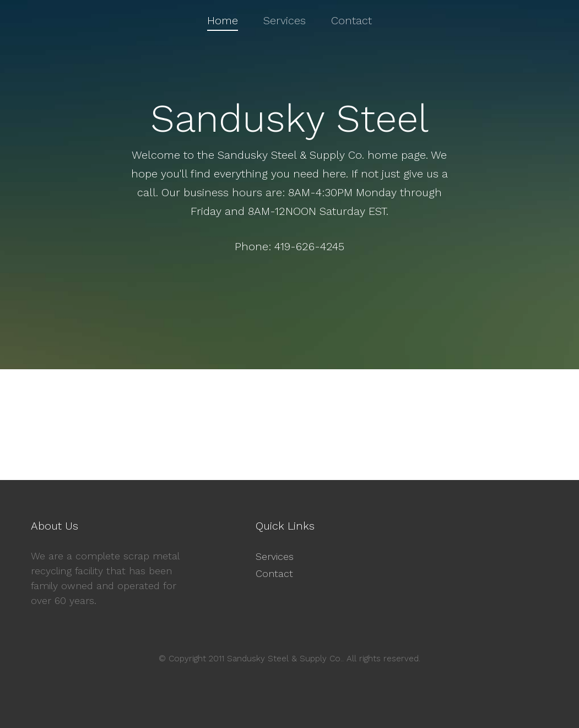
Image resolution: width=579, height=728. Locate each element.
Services (275, 556)
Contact (274, 573)
